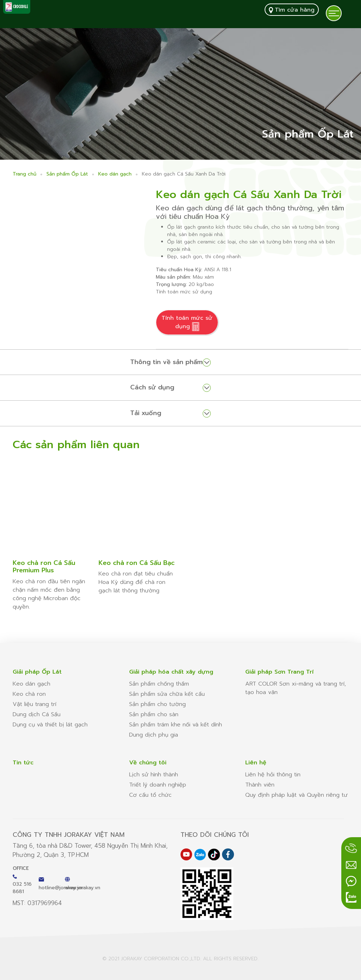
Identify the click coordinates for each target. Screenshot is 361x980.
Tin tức (23, 763)
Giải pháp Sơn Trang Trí (279, 672)
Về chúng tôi (148, 763)
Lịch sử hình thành (154, 775)
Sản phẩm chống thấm (159, 684)
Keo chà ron (29, 694)
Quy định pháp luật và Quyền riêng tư (296, 795)
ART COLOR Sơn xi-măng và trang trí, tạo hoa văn (296, 688)
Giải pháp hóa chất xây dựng (171, 672)
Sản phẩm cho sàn (154, 714)
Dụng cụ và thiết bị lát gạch (50, 725)
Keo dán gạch (115, 174)
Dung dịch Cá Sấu (37, 714)
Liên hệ (256, 763)
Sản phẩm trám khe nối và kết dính (176, 725)
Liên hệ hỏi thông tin (273, 775)
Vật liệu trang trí (34, 704)
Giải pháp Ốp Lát (37, 672)
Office (21, 868)
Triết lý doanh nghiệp (158, 785)
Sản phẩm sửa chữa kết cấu (167, 694)
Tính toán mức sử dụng (187, 322)
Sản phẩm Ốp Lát (67, 174)
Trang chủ (24, 174)
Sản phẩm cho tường (157, 704)
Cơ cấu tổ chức (150, 795)
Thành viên (260, 785)
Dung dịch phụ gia (154, 735)
